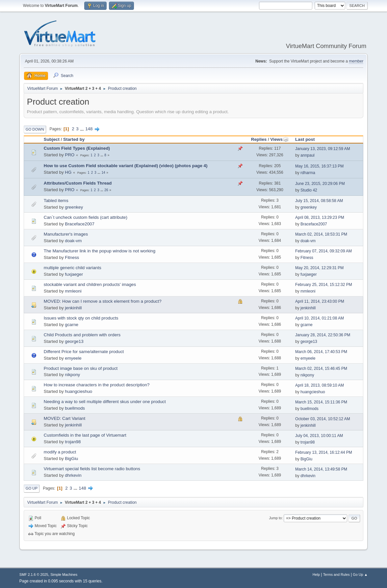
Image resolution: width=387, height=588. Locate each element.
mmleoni (73, 291)
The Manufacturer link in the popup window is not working (100, 251)
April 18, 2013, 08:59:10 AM (320, 385)
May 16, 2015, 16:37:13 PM (319, 166)
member (356, 61)
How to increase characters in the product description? (97, 385)
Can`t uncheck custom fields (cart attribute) (86, 217)
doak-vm (73, 241)
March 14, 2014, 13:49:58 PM (321, 469)
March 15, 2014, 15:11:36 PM (321, 402)
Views (279, 139)
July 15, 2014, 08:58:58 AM (319, 201)
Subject (52, 139)
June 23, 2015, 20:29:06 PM (320, 184)
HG (68, 172)
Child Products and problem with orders (82, 335)
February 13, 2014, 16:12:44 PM (324, 452)
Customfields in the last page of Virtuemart (85, 435)
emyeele (73, 358)
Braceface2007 (80, 224)
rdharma (308, 173)
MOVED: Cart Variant (64, 418)
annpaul (308, 155)
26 (106, 190)
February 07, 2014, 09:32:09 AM (323, 251)
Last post (305, 139)
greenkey (74, 207)
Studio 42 (309, 190)
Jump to (275, 518)
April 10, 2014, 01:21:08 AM (320, 318)
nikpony (72, 375)
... (82, 129)
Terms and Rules (336, 575)
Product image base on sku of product (81, 368)
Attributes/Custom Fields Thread (78, 183)
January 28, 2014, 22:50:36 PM (323, 335)
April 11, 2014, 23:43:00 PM (320, 301)
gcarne (72, 325)
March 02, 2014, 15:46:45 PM (321, 369)
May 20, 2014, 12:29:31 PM (319, 268)
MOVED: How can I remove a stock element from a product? (103, 301)
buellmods (75, 408)
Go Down (35, 129)
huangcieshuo (78, 391)
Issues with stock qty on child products (81, 318)
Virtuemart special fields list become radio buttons (92, 469)
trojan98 (73, 442)
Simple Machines (64, 575)
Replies (259, 139)
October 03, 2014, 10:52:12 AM (323, 419)
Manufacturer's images (66, 234)
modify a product (60, 452)
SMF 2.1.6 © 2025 (34, 575)
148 (89, 129)
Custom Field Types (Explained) (77, 148)
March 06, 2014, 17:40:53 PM (321, 352)
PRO (70, 155)
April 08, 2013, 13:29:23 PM (320, 217)
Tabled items (56, 201)
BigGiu (71, 459)
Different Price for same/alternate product (84, 352)
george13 (74, 341)
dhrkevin (73, 475)
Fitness (72, 257)
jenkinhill (73, 308)
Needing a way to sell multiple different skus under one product (105, 402)
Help (316, 575)
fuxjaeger (74, 274)
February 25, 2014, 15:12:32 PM (324, 285)
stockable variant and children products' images (90, 284)
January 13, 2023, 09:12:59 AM (323, 149)
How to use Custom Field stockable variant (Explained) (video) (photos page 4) (126, 166)
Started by (74, 139)
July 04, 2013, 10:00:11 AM (319, 436)
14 (103, 173)
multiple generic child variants (73, 268)
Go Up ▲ (360, 575)
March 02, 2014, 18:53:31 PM (321, 234)
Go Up (32, 488)
